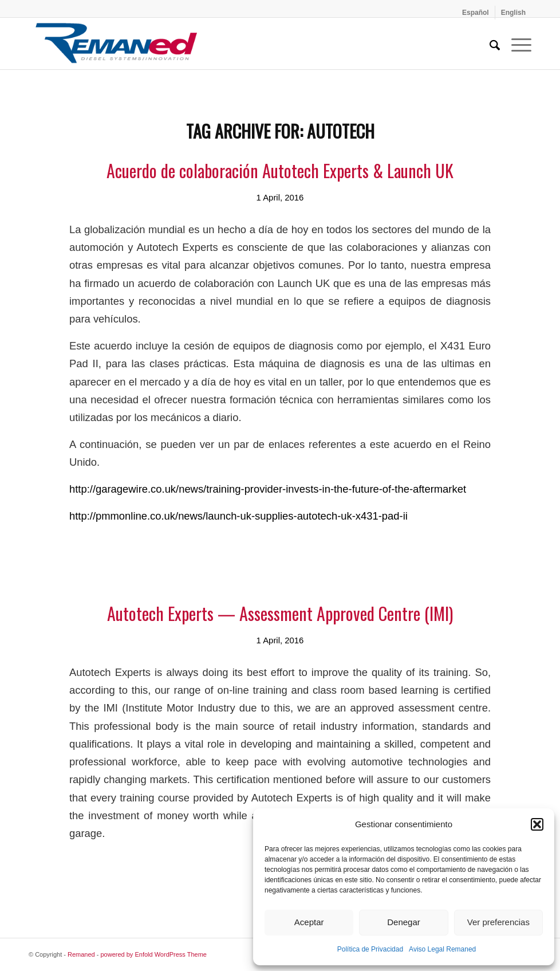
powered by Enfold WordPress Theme (154, 954)
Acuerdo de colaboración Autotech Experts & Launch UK (280, 170)
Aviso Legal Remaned (442, 949)
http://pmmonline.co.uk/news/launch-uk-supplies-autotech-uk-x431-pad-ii (238, 516)
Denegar (404, 922)
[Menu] (516, 44)
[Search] (489, 44)
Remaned (81, 954)
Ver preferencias (498, 922)
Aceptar (309, 922)
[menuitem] (476, 13)
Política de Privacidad (370, 949)
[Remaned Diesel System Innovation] (116, 44)
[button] (537, 824)
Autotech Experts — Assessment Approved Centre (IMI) (280, 613)
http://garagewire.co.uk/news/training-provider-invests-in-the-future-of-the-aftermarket (268, 489)
